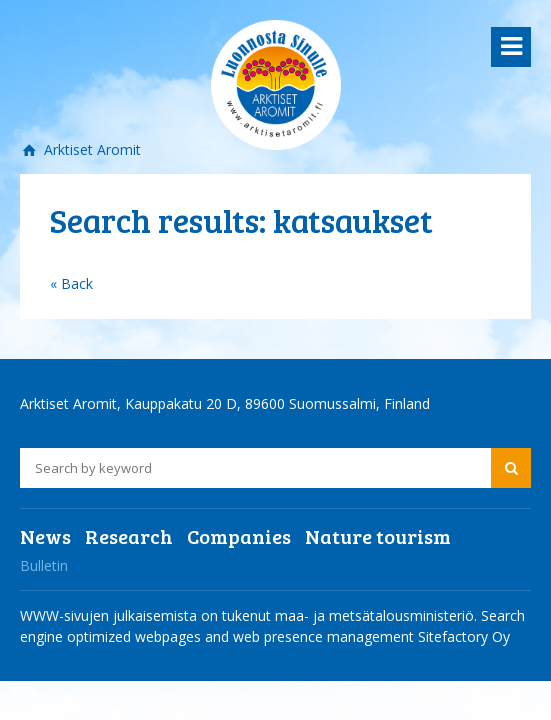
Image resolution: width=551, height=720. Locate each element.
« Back (71, 283)
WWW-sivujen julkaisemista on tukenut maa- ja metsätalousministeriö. (250, 615)
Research (129, 536)
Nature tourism (378, 536)
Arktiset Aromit (90, 149)
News (45, 536)
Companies (239, 536)
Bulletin (44, 565)
